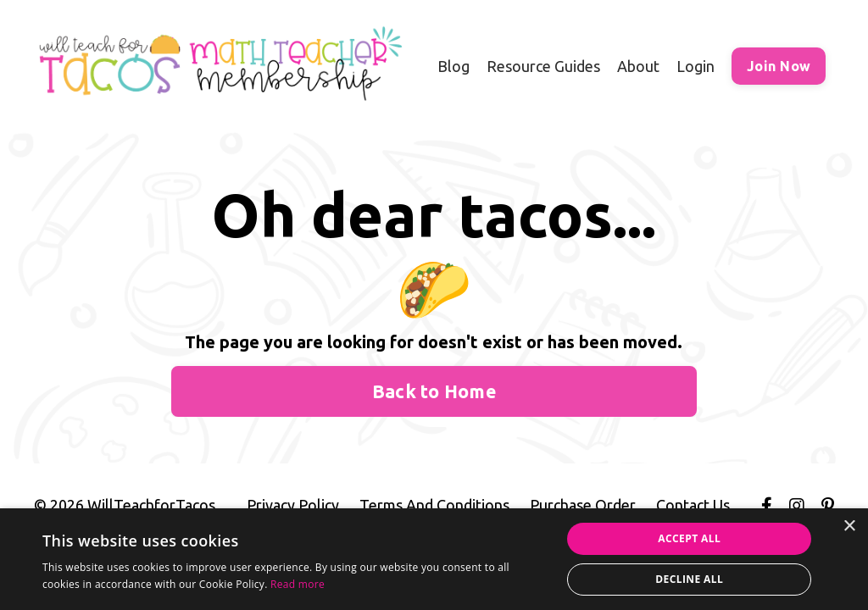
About (638, 66)
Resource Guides (543, 66)
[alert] (434, 559)
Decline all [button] (689, 579)
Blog (453, 66)
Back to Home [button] (434, 391)
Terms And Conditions (434, 505)
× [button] (849, 527)
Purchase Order (583, 505)
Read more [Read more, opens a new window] (298, 584)
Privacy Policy (293, 505)
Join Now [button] (779, 66)
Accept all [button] (689, 538)
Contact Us (693, 505)
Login (696, 66)
